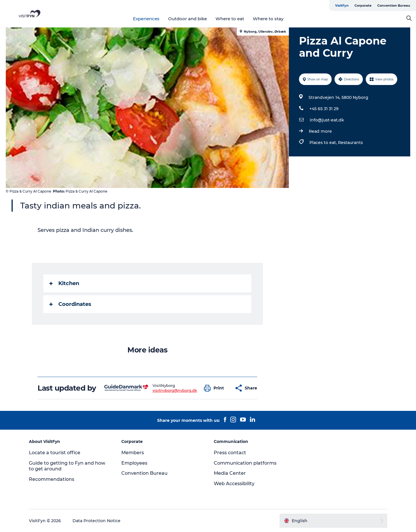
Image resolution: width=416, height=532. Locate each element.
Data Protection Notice (96, 521)
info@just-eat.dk (327, 120)
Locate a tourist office (55, 453)
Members (133, 453)
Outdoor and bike (187, 19)
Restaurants (350, 143)
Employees (134, 463)
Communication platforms (245, 463)
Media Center (230, 473)
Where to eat (230, 19)
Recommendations (52, 479)
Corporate (363, 5)
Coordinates (70, 304)
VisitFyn (342, 5)
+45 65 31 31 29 (324, 109)
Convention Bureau (394, 5)
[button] (215, 388)
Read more (320, 131)
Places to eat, (324, 143)
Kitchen (64, 283)
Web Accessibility (234, 484)
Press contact (230, 453)
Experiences (146, 19)
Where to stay (268, 19)
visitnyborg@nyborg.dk (175, 390)
